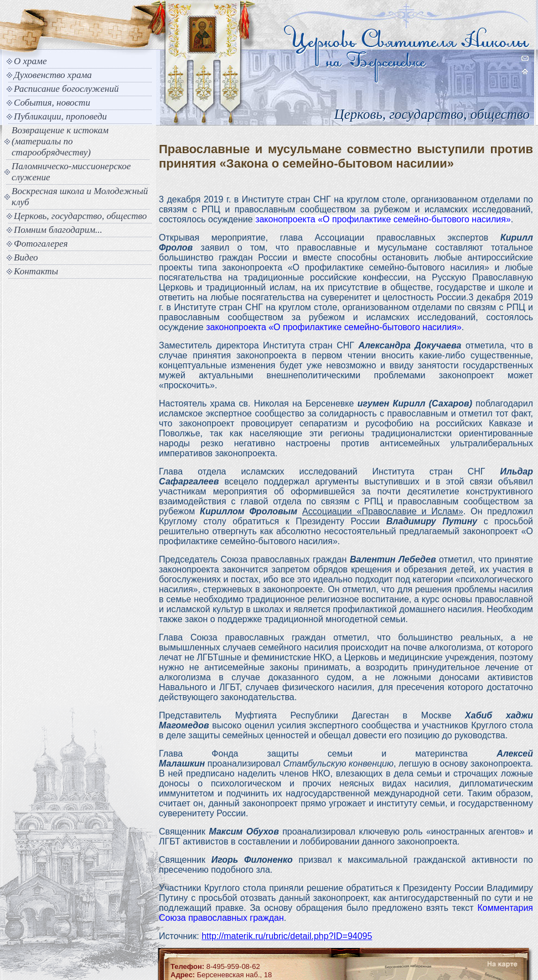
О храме (30, 61)
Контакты (36, 271)
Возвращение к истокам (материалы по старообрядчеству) (60, 141)
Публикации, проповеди (60, 116)
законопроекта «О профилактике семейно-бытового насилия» (383, 219)
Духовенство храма (53, 75)
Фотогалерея (41, 244)
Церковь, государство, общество (80, 216)
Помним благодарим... (58, 230)
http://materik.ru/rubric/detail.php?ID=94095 (287, 936)
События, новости (52, 103)
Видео (26, 257)
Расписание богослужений (66, 89)
